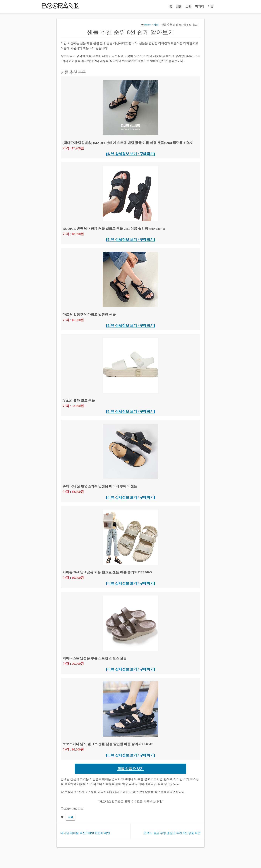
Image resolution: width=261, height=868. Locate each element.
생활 (179, 6)
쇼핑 (188, 6)
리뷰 (211, 6)
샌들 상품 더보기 (131, 769)
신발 (71, 817)
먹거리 (200, 6)
